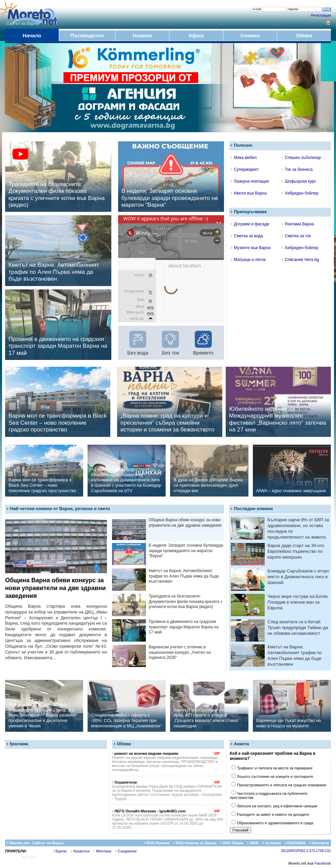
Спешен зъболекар (301, 158)
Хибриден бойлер (300, 193)
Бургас (60, 851)
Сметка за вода (247, 236)
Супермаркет (245, 169)
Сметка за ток (296, 236)
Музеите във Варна (251, 248)
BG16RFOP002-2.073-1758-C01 (306, 851)
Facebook (323, 863)
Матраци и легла (248, 260)
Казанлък (80, 851)
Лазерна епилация (250, 181)
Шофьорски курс (299, 181)
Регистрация (321, 15)
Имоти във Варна (249, 193)
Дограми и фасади (250, 224)
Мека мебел (244, 158)
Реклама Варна (298, 224)
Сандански (126, 851)
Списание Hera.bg (300, 260)
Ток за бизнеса (297, 169)
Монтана (102, 851)
